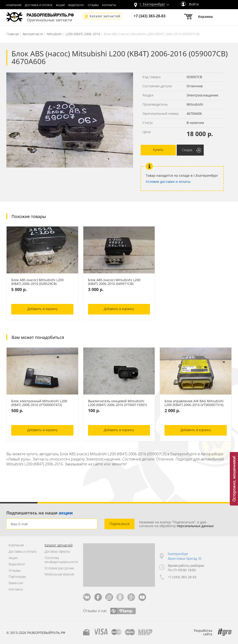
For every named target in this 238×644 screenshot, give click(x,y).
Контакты (109, 5)
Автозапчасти (33, 34)
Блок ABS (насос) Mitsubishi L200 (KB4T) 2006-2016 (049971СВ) (114, 282)
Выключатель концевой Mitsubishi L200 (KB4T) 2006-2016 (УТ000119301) (117, 403)
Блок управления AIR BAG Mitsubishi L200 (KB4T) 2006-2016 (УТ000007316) (194, 403)
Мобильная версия (59, 574)
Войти (190, 4)
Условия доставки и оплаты (168, 182)
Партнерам (17, 577)
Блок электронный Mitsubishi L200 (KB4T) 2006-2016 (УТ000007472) (39, 403)
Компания (14, 5)
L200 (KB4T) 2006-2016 (83, 34)
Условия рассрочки (59, 568)
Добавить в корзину (42, 309)
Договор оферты (57, 552)
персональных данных (195, 526)
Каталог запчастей (105, 16)
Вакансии (16, 583)
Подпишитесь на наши (40, 513)
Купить (158, 150)
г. (152, 4)
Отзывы (93, 5)
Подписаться (119, 524)
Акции (60, 5)
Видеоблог (76, 5)
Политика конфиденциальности (60, 560)
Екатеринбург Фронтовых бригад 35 (185, 556)
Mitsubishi (54, 34)
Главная (13, 34)
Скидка (187, 150)
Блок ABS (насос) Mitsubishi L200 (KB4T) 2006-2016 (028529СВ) (37, 282)
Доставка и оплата (39, 5)
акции (66, 513)
